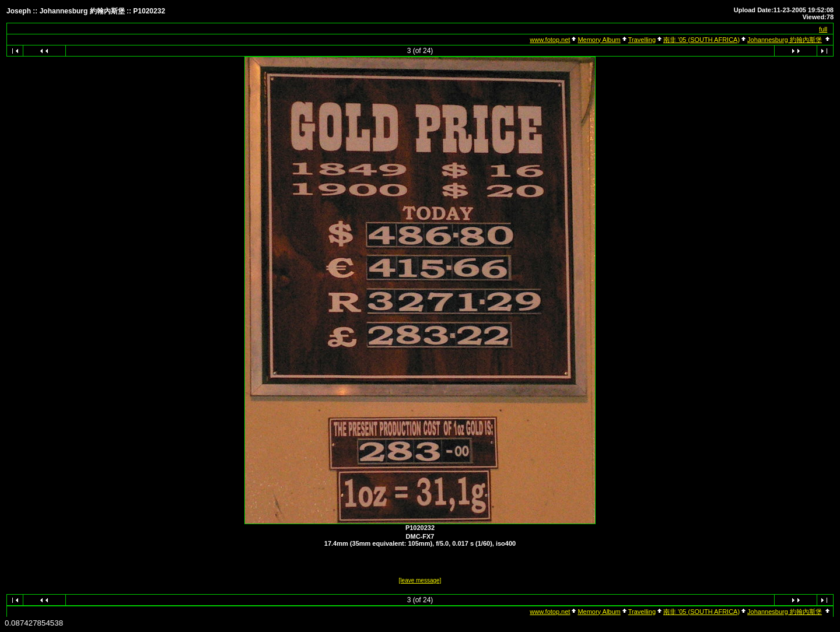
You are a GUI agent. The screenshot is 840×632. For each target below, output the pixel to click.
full (823, 29)
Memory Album (599, 40)
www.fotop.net (550, 40)
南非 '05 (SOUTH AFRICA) (701, 40)
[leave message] (420, 580)
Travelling (642, 40)
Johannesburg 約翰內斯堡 (785, 40)
